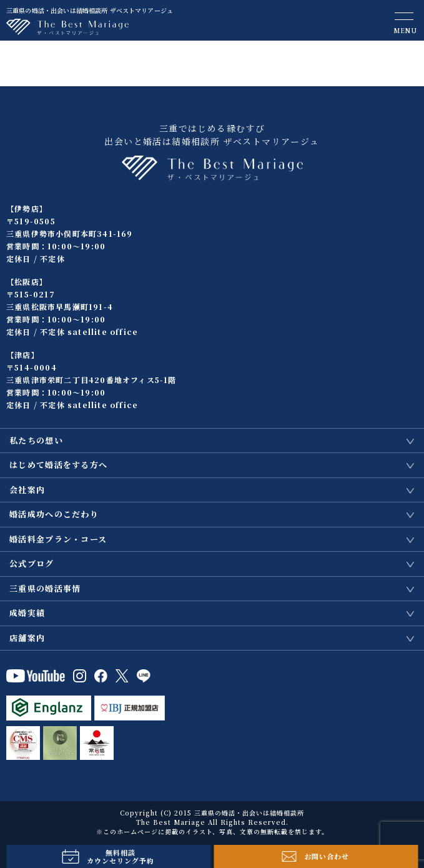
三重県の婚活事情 (45, 588)
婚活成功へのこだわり (54, 514)
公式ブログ (32, 563)
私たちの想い (36, 440)
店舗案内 (27, 638)
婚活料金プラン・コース (58, 539)
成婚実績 (27, 613)
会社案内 (27, 490)
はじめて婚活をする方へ (58, 465)
